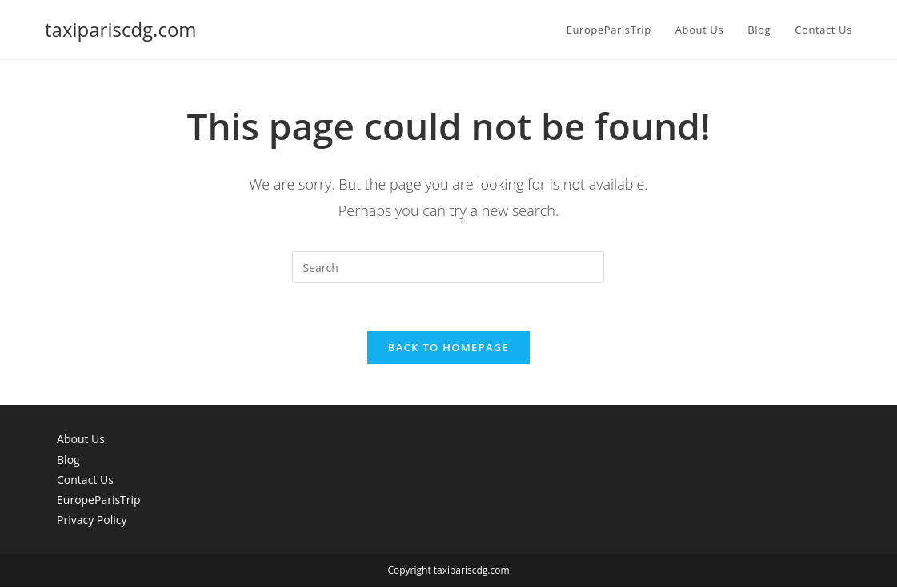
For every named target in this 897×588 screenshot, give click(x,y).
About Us (81, 440)
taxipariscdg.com (121, 29)
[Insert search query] (448, 267)
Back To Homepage (448, 348)
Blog (68, 460)
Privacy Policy (92, 520)
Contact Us (85, 480)
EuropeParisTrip (99, 500)
